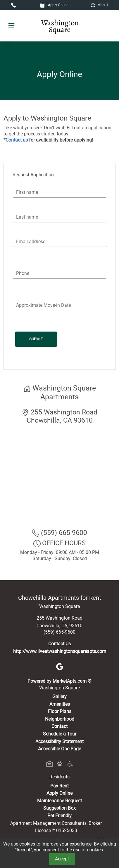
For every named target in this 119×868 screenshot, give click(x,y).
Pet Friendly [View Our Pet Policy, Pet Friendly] (59, 816)
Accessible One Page (59, 749)
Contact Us (59, 644)
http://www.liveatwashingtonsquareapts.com (60, 651)
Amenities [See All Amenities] (60, 704)
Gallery (59, 697)
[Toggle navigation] (11, 26)
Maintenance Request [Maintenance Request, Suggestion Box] (59, 801)
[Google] (60, 666)
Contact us (17, 140)
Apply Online (54, 5)
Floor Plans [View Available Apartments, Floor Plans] (60, 711)
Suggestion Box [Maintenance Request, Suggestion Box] (59, 808)
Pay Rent (59, 786)
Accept (62, 859)
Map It (99, 5)
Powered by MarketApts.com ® (59, 681)
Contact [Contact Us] (59, 726)
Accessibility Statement (59, 741)
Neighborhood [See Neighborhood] (60, 719)
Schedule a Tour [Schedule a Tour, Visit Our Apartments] (60, 734)
